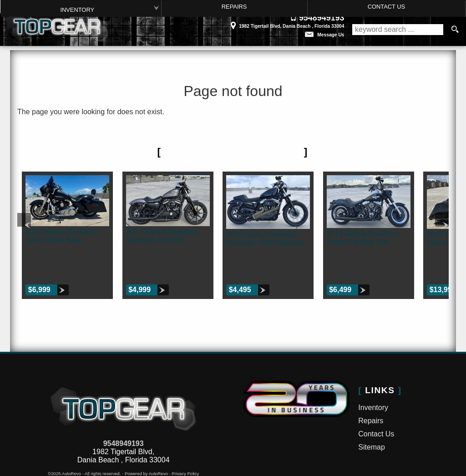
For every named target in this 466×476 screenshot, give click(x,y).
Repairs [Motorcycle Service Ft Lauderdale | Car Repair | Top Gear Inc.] (234, 7)
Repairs (371, 392)
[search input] (398, 30)
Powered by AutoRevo (146, 445)
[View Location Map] (230, 23)
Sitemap (372, 418)
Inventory (76, 9)
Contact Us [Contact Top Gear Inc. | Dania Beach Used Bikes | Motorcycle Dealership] (386, 7)
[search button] (455, 30)
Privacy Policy (185, 445)
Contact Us (376, 405)
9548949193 (124, 415)
